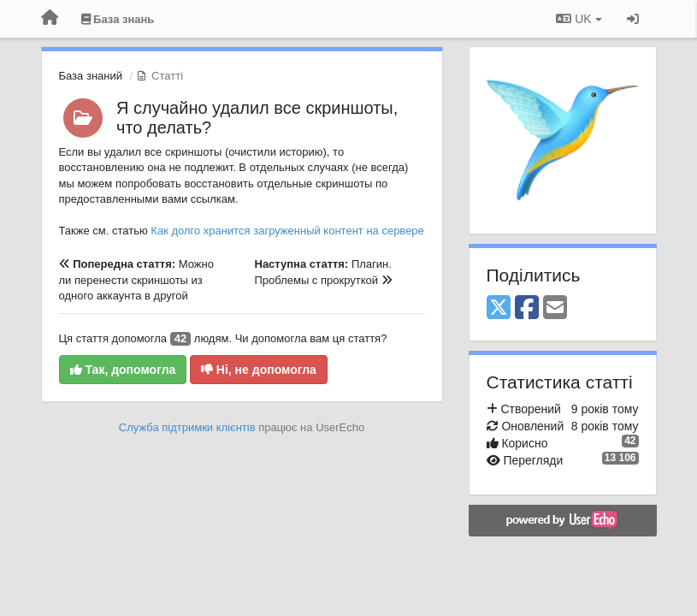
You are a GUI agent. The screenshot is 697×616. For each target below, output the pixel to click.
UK (579, 19)
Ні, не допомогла (259, 370)
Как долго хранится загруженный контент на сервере (287, 231)
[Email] (555, 308)
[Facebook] (527, 308)
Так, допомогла (123, 370)
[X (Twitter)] (499, 308)
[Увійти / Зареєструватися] (633, 19)
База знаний (91, 76)
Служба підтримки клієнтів (187, 427)
